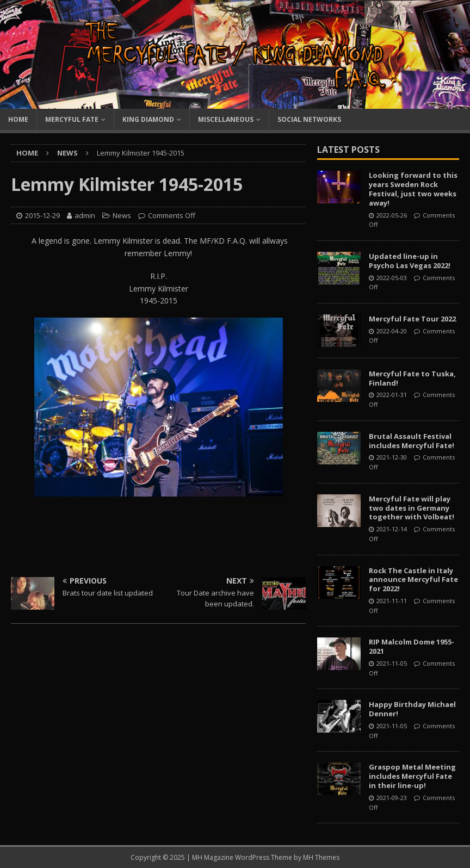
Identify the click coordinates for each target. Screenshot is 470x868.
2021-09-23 (392, 798)
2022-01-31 (392, 395)
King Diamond (148, 119)
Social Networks (309, 119)
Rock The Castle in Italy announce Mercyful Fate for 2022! (413, 580)
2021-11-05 (392, 663)
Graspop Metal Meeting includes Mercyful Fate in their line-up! (412, 776)
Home (18, 119)
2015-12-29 (42, 215)
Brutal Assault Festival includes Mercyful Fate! (412, 441)
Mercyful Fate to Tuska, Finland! (412, 378)
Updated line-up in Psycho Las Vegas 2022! (410, 261)
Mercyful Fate (72, 119)
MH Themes (321, 857)
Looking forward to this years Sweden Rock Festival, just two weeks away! (413, 189)
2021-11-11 (392, 601)
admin (85, 215)
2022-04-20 (392, 331)
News (122, 215)
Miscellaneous (226, 119)
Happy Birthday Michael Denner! (412, 709)
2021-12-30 (392, 457)
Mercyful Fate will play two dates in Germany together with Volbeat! (412, 508)
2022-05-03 (392, 278)
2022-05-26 (392, 215)
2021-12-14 (392, 529)
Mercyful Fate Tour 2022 (412, 319)
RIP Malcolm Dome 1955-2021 (412, 646)
